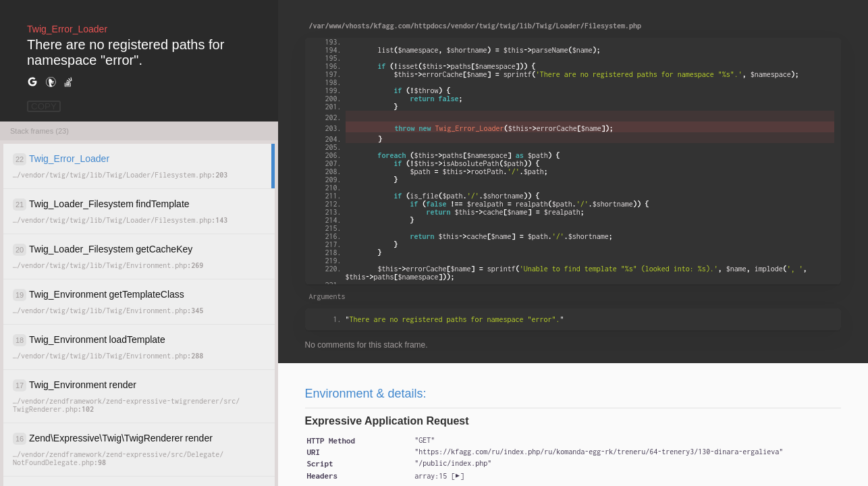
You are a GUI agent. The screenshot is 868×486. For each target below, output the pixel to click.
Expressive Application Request (387, 421)
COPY (44, 106)
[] (439, 476)
